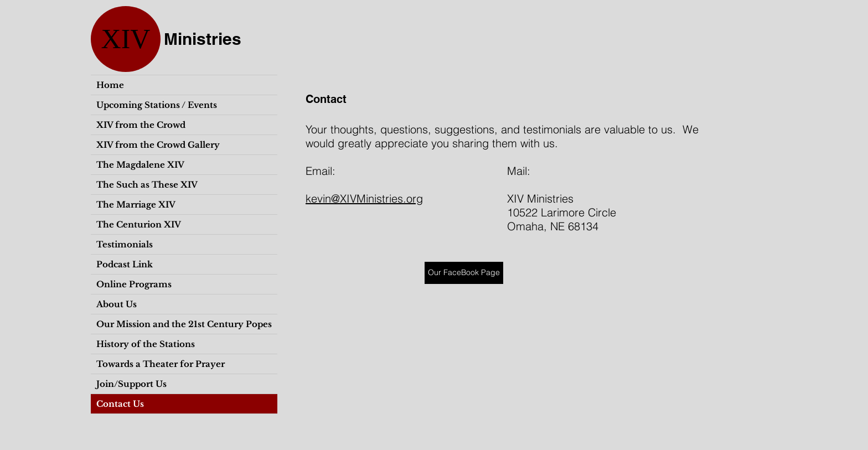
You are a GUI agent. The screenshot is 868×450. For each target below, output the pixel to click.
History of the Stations (146, 344)
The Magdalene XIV (140, 165)
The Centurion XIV (139, 224)
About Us (117, 304)
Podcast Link (125, 264)
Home (110, 85)
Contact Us (120, 404)
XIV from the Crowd (141, 125)
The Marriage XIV (136, 205)
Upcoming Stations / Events (157, 105)
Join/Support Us (131, 384)
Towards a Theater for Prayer (161, 364)
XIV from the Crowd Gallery (158, 145)
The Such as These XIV (147, 185)
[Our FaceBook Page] (464, 273)
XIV (126, 39)
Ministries (203, 39)
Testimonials (125, 244)
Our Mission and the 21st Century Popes (184, 324)
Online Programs (134, 284)
